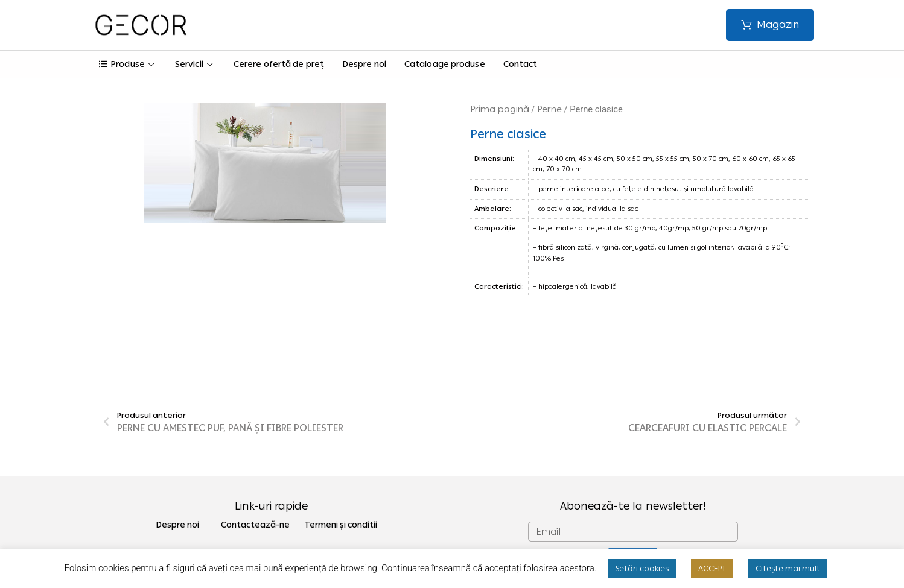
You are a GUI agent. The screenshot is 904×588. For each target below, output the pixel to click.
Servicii (195, 64)
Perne (549, 109)
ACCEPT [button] (712, 568)
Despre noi (364, 64)
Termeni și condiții (341, 450)
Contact (520, 64)
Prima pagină (500, 109)
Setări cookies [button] (642, 568)
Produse (128, 64)
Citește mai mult (788, 568)
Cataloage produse (445, 64)
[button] (770, 25)
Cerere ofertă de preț (279, 64)
